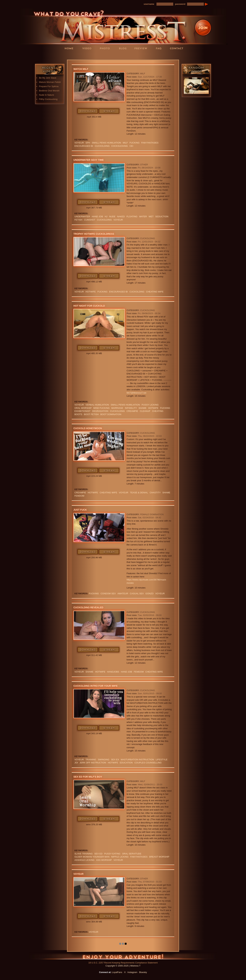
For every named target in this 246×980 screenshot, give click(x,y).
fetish (78, 220)
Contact (178, 48)
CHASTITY (155, 493)
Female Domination (152, 514)
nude (112, 217)
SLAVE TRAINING (84, 854)
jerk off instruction (93, 763)
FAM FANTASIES (150, 143)
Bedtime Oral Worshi (49, 91)
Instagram (132, 972)
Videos (88, 48)
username (149, 4)
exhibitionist (83, 411)
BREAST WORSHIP (159, 857)
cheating (158, 411)
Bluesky (143, 972)
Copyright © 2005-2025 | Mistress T (123, 966)
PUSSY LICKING (150, 405)
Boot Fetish (91, 414)
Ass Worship (104, 860)
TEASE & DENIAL (139, 493)
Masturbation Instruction (137, 760)
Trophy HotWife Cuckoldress (94, 234)
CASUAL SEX (137, 594)
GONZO (149, 594)
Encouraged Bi (84, 146)
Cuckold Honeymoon (88, 428)
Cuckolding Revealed (88, 607)
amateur (123, 594)
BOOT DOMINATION (111, 414)
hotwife (91, 292)
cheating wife (155, 292)
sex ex (115, 760)
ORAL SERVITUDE (132, 854)
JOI (76, 763)
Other (144, 165)
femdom (79, 496)
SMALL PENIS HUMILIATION (106, 143)
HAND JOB (97, 217)
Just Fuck (80, 510)
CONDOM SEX (108, 594)
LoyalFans (88, 55)
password (180, 4)
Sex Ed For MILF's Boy (88, 777)
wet (151, 217)
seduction (162, 217)
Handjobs (113, 672)
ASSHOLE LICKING (84, 860)
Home (70, 48)
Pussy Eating (112, 854)
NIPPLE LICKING (120, 857)
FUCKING (135, 143)
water (143, 217)
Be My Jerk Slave (48, 78)
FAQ (160, 48)
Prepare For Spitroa (49, 86)
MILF (143, 74)
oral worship (83, 408)
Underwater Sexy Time (89, 160)
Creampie (132, 411)
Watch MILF (81, 69)
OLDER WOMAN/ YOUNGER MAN (92, 857)
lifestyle (162, 760)
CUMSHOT (90, 220)
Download (88, 111)
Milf (125, 143)
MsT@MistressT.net (136, 393)
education (126, 763)
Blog (124, 48)
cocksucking (119, 146)
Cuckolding (148, 238)
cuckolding (102, 146)
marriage (117, 408)
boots (78, 414)
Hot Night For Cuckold (89, 306)
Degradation (100, 411)
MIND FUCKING (101, 408)
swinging (104, 760)
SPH (88, 143)
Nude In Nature (46, 95)
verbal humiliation (97, 405)
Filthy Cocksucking (48, 99)
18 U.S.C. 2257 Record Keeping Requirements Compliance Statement (123, 963)
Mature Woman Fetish (50, 82)
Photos (106, 48)
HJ (106, 217)
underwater (82, 217)
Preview (142, 48)
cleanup (145, 411)
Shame (142, 408)
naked (121, 217)
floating (132, 217)
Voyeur (79, 143)
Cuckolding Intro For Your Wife (96, 686)
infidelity (131, 408)
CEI (131, 146)
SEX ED (98, 854)
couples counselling (148, 763)
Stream (109, 111)
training (91, 760)
